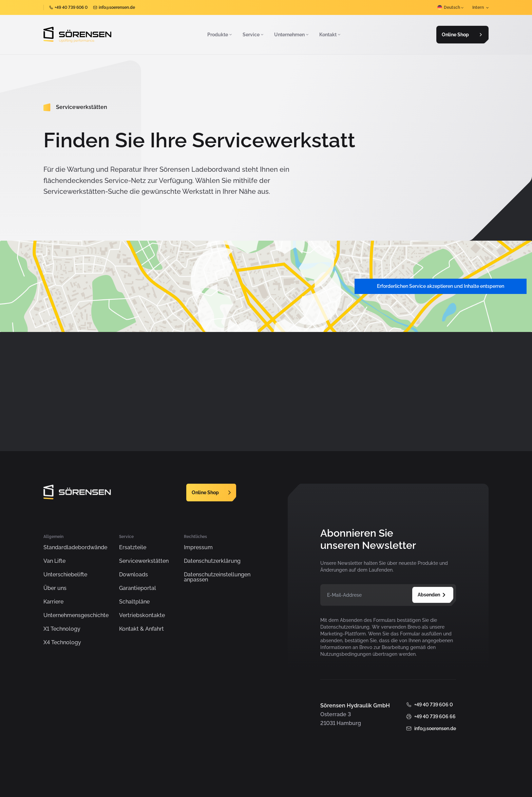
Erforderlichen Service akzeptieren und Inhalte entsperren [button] (441, 286)
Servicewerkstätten (144, 561)
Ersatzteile (133, 548)
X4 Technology (62, 643)
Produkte (220, 35)
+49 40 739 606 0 (71, 7)
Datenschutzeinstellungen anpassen (217, 577)
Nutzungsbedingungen (346, 654)
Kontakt (330, 35)
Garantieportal (138, 588)
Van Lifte (54, 561)
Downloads (134, 575)
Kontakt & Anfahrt (141, 629)
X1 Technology (62, 629)
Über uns (55, 588)
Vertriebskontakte (142, 615)
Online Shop (462, 35)
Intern (480, 7)
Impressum (198, 548)
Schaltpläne (134, 602)
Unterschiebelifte (65, 575)
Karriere (53, 602)
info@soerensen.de (117, 7)
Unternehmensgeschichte (76, 615)
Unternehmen (292, 35)
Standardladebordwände (75, 548)
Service (254, 35)
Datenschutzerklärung (212, 561)
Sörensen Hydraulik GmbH (106, 780)
